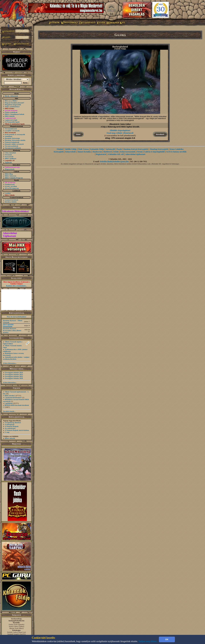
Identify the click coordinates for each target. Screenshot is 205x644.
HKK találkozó (10, 158)
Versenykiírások (11, 129)
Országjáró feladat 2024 (14, 372)
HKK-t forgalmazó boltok (15, 114)
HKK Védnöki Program (14, 178)
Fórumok (8, 155)
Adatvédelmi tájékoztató (135, 154)
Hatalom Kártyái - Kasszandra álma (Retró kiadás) (12, 330)
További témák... (9, 411)
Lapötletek (9, 403)
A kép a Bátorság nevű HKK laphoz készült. (120, 127)
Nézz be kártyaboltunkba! (16, 317)
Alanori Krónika (84, 152)
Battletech (108, 152)
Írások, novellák (11, 186)
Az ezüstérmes (10, 428)
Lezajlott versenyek (12, 131)
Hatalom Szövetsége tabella (15, 140)
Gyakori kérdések (12, 200)
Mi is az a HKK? (11, 101)
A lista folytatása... (10, 363)
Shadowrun (97, 152)
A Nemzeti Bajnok (12, 426)
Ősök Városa (83, 149)
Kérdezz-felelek (11, 202)
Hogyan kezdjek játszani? (14, 103)
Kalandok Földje (97, 149)
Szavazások (9, 157)
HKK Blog (9, 174)
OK (167, 639)
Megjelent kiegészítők (13, 105)
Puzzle (119, 149)
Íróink (116, 152)
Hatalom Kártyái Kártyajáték (136, 149)
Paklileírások (10, 184)
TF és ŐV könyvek (12, 188)
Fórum (140, 152)
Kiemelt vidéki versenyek (14, 144)
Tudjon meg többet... (148, 641)
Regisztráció (101, 154)
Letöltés (8, 193)
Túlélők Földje (71, 149)
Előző (78, 134)
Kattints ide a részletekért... (16, 286)
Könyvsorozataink (128, 152)
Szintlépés (9, 136)
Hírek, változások (11, 96)
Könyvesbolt (70, 152)
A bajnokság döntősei (13, 422)
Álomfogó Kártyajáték (159, 149)
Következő (160, 134)
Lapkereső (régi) (11, 120)
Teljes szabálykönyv (12, 107)
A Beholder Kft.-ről (116, 154)
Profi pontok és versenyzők (15, 134)
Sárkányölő (110, 149)
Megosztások (10, 169)
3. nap (7, 432)
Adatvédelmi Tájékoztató (10, 235)
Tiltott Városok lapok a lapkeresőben (13, 343)
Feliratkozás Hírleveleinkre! (16, 211)
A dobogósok (10, 424)
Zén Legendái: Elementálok (8, 325)
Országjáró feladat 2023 (14, 374)
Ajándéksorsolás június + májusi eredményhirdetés (16, 358)
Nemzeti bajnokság (12, 142)
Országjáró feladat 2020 (14, 378)
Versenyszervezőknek (13, 148)
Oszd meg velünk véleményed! (120, 133)
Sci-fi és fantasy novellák (176, 152)
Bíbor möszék (10, 438)
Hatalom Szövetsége (12, 138)
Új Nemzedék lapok (12, 122)
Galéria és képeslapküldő (154, 152)
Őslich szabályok (11, 112)
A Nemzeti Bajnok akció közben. (17, 430)
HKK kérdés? (10, 396)
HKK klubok (10, 116)
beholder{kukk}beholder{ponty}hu (114, 162)
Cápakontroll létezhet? (13, 397)
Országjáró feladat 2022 (14, 376)
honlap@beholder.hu (16, 621)
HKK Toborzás (10, 176)
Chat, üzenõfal (10, 153)
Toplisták (8, 162)
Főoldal (60, 149)
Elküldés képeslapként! (120, 130)
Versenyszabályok (12, 146)
